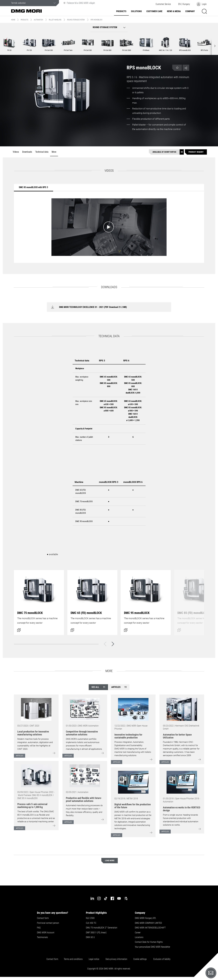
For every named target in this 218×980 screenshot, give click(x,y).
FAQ (39, 928)
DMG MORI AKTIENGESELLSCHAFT (150, 928)
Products (121, 11)
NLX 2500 (90, 918)
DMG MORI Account (46, 933)
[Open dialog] (39, 603)
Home (13, 20)
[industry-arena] (126, 898)
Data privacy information (116, 959)
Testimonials (42, 937)
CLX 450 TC (91, 923)
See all (98, 687)
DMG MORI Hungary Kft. (146, 918)
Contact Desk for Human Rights (149, 942)
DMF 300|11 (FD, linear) (96, 933)
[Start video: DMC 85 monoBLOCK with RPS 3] (109, 227)
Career (138, 933)
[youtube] (119, 898)
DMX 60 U (90, 937)
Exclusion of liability (162, 959)
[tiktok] (106, 898)
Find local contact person (48, 923)
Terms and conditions (73, 959)
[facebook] (112, 898)
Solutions (136, 11)
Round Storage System (76, 20)
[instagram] (99, 898)
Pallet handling (55, 20)
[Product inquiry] (196, 152)
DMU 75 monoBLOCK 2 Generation (102, 928)
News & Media (174, 11)
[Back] (105, 644)
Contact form (43, 918)
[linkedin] (92, 898)
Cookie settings (141, 959)
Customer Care (154, 11)
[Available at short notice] (166, 152)
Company (190, 11)
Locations (139, 937)
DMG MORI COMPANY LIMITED (148, 923)
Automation (38, 20)
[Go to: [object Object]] (36, 709)
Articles (119, 687)
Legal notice (94, 959)
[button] (163, 4)
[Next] (113, 644)
